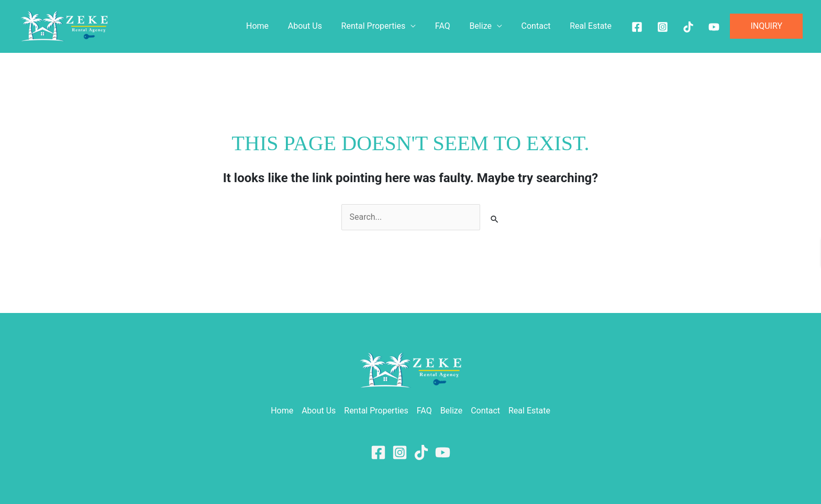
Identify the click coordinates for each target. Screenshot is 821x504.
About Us (318, 26)
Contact (540, 26)
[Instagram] (663, 27)
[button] (766, 26)
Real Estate (592, 26)
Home (273, 26)
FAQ (451, 26)
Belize (487, 26)
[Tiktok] (688, 27)
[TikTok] (421, 452)
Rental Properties (385, 26)
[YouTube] (443, 452)
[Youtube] (714, 27)
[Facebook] (637, 27)
